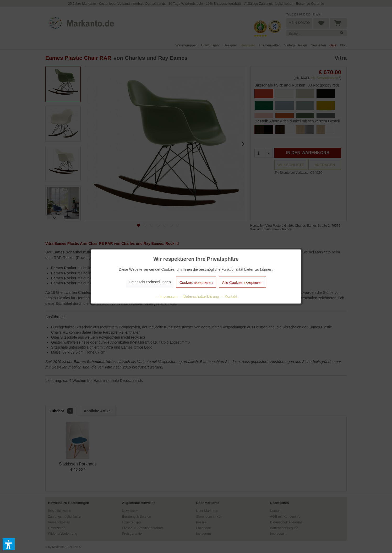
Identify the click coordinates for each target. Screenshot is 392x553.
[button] (9, 544)
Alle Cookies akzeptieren (242, 283)
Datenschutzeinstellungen (150, 282)
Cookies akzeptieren (196, 283)
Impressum (166, 296)
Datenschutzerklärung (199, 296)
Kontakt (229, 296)
